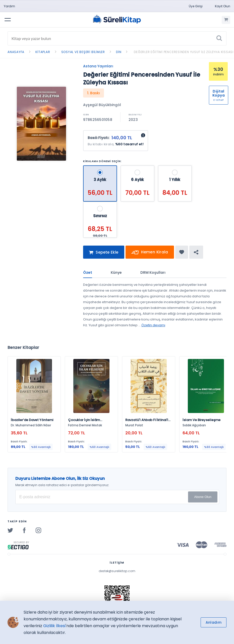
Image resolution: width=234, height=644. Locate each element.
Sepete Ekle (104, 253)
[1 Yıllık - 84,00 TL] (175, 168)
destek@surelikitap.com (117, 571)
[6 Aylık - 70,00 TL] (138, 168)
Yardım (9, 6)
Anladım (214, 622)
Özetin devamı (153, 325)
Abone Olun (203, 497)
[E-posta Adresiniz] (117, 497)
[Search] (117, 38)
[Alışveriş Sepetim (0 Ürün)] (226, 20)
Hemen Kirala (150, 253)
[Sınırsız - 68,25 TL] (100, 204)
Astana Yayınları (98, 66)
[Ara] (219, 38)
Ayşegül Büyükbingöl (102, 105)
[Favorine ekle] (182, 252)
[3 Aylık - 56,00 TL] (101, 168)
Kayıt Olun (223, 6)
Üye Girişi (196, 6)
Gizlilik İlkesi (54, 626)
